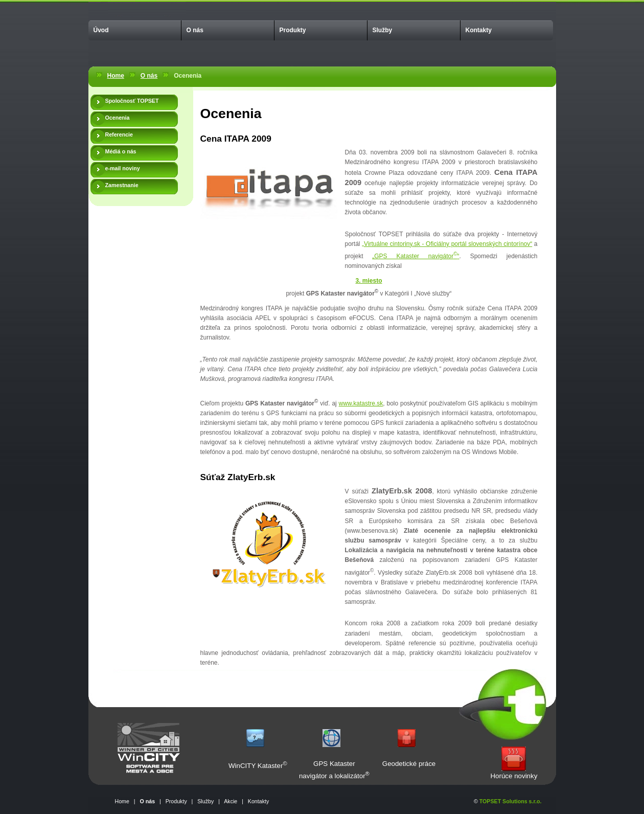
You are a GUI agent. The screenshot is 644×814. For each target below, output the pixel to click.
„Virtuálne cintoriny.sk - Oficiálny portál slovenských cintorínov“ (447, 244)
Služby (383, 30)
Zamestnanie (122, 185)
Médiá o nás (121, 151)
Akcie (231, 801)
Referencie (119, 134)
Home (116, 76)
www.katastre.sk (361, 403)
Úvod (101, 30)
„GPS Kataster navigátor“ (416, 256)
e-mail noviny (123, 168)
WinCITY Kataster (256, 766)
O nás (195, 30)
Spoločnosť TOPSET (132, 101)
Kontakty (479, 30)
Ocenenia (118, 118)
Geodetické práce (409, 764)
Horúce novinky (514, 776)
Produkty (293, 30)
